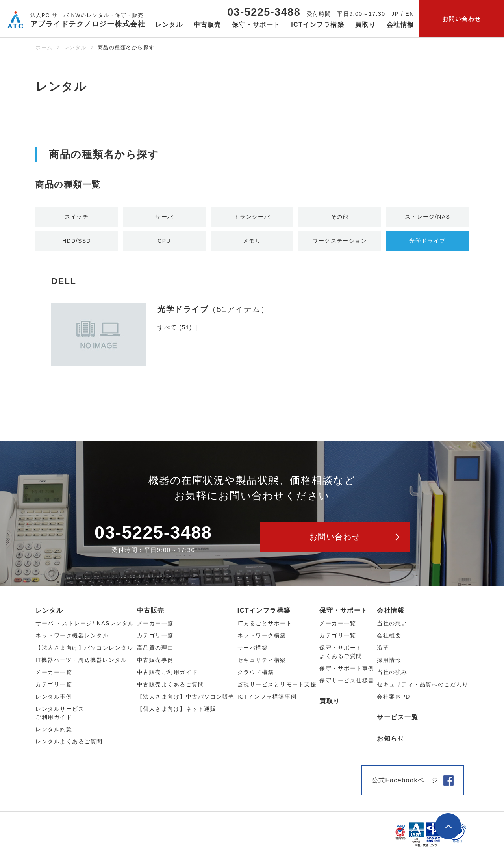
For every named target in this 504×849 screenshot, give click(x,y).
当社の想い (392, 624)
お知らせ (391, 740)
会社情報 (391, 612)
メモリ (252, 241)
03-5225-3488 (264, 12)
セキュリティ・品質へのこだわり (423, 686)
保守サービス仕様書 (347, 682)
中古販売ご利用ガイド (168, 673)
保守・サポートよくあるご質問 (341, 653)
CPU (164, 241)
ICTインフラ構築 (264, 612)
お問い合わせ (462, 19)
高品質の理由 (155, 649)
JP (395, 14)
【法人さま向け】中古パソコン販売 (186, 698)
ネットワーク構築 (262, 637)
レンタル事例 (54, 698)
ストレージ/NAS (428, 217)
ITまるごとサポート (265, 624)
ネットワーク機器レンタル (72, 637)
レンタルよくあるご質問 (69, 743)
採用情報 (389, 661)
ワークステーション (340, 241)
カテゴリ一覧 (338, 637)
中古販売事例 (155, 661)
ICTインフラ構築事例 (267, 698)
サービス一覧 (397, 718)
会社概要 (389, 637)
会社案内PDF (396, 698)
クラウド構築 (256, 673)
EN (409, 14)
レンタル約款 (54, 730)
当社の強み (392, 673)
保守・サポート (344, 612)
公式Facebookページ (405, 781)
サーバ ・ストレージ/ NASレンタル (85, 624)
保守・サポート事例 (347, 669)
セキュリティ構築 (262, 661)
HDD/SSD (76, 241)
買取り (366, 25)
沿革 (383, 649)
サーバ (165, 217)
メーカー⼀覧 (54, 673)
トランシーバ (252, 217)
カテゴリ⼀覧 (54, 686)
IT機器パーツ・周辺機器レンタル (81, 661)
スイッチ (77, 217)
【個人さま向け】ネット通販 (177, 710)
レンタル (75, 47)
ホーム (44, 47)
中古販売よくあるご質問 (171, 686)
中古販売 (151, 612)
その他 (340, 217)
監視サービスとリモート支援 (277, 686)
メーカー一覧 (338, 624)
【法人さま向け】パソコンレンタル (84, 649)
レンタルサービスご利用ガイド (60, 714)
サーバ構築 (253, 649)
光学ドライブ (427, 241)
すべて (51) (175, 328)
